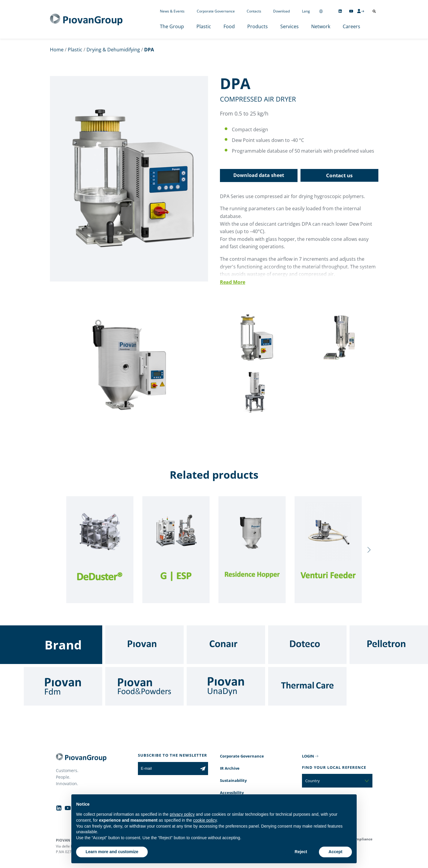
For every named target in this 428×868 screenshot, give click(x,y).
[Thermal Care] (307, 686)
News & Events (172, 11)
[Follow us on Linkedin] (340, 11)
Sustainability (233, 780)
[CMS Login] (361, 11)
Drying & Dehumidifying (113, 50)
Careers (351, 26)
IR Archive (230, 768)
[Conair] (226, 645)
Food (229, 26)
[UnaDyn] (226, 686)
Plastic (204, 26)
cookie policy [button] (205, 820)
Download (281, 11)
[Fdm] (63, 686)
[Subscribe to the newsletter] (203, 769)
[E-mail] (168, 769)
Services (289, 26)
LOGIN (308, 756)
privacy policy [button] (182, 814)
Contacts (254, 11)
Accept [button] (335, 852)
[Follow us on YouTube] (351, 11)
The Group (172, 26)
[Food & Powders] (144, 686)
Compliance (362, 839)
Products (258, 26)
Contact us (339, 175)
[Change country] (321, 11)
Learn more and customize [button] (112, 852)
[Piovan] (144, 645)
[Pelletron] (389, 645)
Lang (306, 11)
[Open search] (374, 11)
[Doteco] (307, 645)
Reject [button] (301, 852)
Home (57, 50)
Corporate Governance (216, 11)
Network (321, 26)
